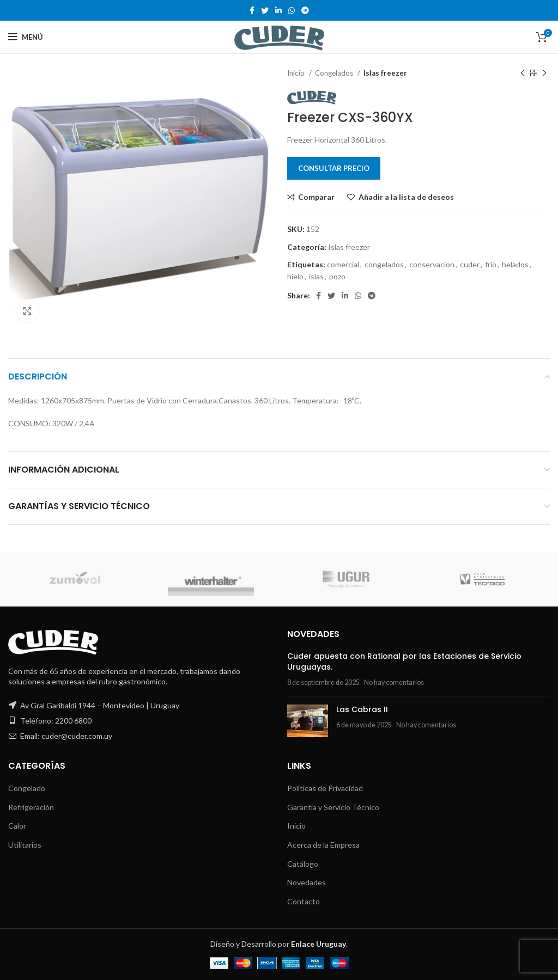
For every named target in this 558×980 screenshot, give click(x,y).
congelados (384, 264)
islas (316, 276)
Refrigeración (31, 807)
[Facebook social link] (252, 10)
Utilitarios (25, 845)
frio (491, 264)
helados (515, 264)
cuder (470, 264)
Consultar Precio (334, 168)
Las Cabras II (362, 709)
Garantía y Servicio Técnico (333, 807)
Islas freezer (385, 73)
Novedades (307, 882)
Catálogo (303, 864)
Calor (17, 826)
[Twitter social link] (265, 10)
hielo (295, 276)
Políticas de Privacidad (325, 788)
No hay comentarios (394, 682)
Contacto (304, 901)
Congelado (27, 788)
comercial (343, 264)
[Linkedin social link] (278, 10)
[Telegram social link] (305, 10)
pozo (337, 276)
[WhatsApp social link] (292, 10)
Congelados (335, 73)
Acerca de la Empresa (323, 845)
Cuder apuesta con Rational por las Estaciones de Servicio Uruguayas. (404, 661)
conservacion (432, 264)
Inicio (297, 73)
